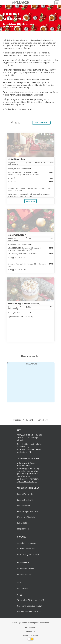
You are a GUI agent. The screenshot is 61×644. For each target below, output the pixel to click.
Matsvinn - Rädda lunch (28, 517)
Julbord (30, 420)
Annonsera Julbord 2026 (28, 554)
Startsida (17, 420)
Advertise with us (25, 574)
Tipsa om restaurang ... (27, 482)
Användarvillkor (30, 627)
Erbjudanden (23, 529)
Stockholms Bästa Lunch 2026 (30, 600)
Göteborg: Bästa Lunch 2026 (30, 606)
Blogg (20, 594)
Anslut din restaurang (27, 543)
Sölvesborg (41, 123)
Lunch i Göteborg (25, 500)
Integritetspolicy (31, 631)
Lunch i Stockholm (25, 494)
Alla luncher (22, 589)
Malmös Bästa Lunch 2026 (29, 612)
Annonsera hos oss (26, 569)
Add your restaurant (26, 549)
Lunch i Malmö (24, 506)
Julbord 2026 (23, 523)
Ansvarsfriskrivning (30, 635)
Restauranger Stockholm (28, 511)
